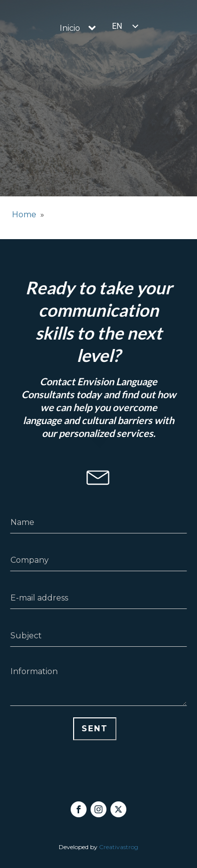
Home (24, 215)
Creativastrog (119, 847)
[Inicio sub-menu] (94, 28)
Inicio (70, 28)
